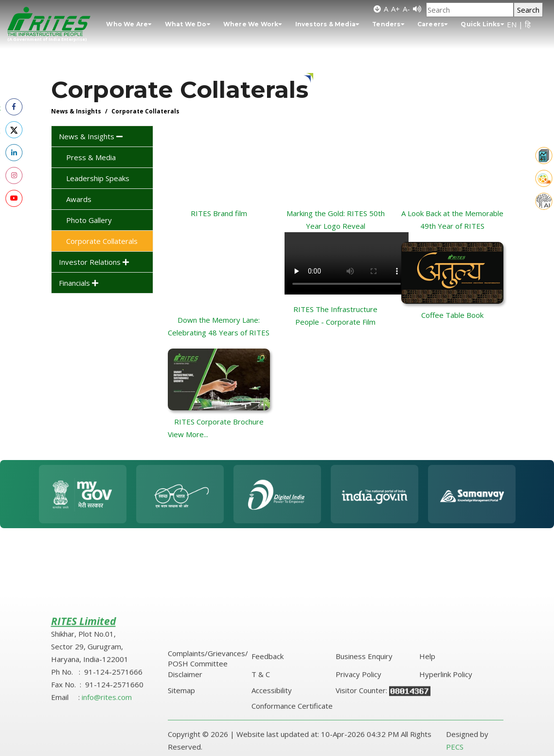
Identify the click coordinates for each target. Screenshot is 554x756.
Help (427, 738)
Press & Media (91, 157)
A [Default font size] (386, 9)
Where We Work (253, 24)
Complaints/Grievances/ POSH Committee (208, 741)
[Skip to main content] (377, 9)
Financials (79, 283)
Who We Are (129, 24)
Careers (433, 24)
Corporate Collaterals (102, 241)
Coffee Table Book (452, 315)
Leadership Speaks (98, 178)
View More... (188, 434)
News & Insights (91, 136)
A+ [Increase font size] (395, 9)
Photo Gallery (89, 220)
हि (528, 24)
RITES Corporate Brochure (219, 422)
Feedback (268, 738)
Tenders (388, 24)
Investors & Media (328, 24)
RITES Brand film (219, 213)
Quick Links (482, 24)
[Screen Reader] (417, 9)
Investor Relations (94, 262)
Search (528, 10)
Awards (79, 199)
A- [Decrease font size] (406, 9)
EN (512, 24)
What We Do (188, 24)
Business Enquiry (364, 738)
